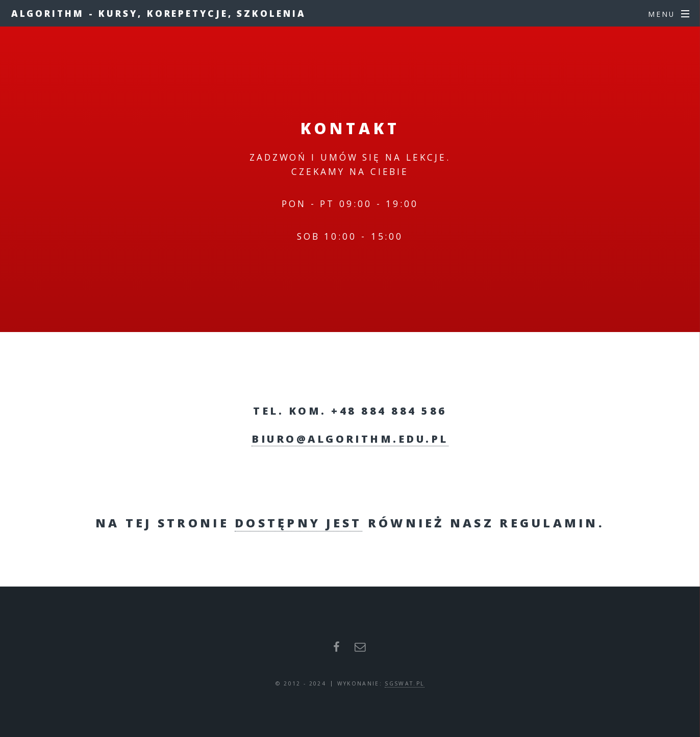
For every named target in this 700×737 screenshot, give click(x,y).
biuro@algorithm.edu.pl (350, 439)
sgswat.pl (404, 683)
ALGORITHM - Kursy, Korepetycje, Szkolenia (159, 13)
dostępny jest (298, 523)
